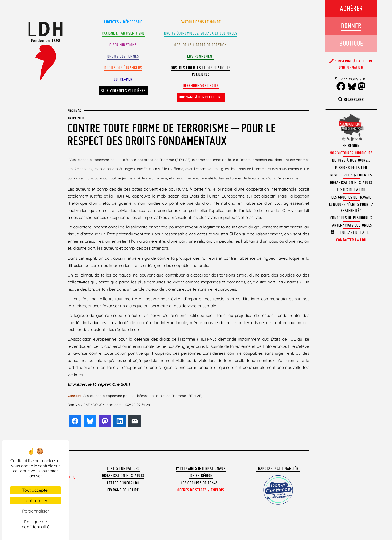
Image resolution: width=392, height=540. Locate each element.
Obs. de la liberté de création (201, 45)
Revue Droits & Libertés (351, 175)
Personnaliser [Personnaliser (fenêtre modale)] (36, 511)
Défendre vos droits (201, 86)
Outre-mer (123, 79)
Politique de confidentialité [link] (36, 524)
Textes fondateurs (123, 468)
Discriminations (123, 45)
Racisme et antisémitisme (123, 33)
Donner (351, 26)
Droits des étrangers (123, 68)
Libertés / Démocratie (123, 22)
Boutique (351, 43)
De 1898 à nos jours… (351, 160)
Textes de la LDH (351, 190)
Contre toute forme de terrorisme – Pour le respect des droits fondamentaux (172, 134)
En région (351, 146)
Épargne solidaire (123, 490)
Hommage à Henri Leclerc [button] (201, 97)
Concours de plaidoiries (351, 218)
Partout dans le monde (201, 22)
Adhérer (351, 8)
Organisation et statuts (123, 476)
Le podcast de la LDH (351, 232)
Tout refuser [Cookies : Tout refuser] (36, 500)
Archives (74, 111)
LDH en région (201, 476)
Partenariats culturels (351, 225)
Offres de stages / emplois (201, 490)
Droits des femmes (123, 56)
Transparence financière (278, 468)
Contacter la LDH (351, 240)
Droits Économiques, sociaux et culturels (201, 33)
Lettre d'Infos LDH (123, 483)
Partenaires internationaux (201, 468)
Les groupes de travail (201, 483)
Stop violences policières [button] (123, 91)
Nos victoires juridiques (351, 153)
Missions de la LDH (351, 168)
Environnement (201, 56)
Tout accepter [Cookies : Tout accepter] (36, 490)
